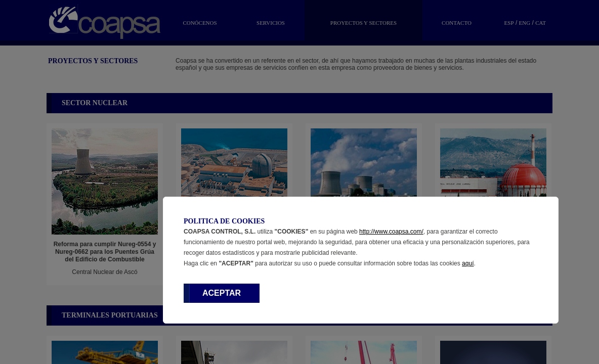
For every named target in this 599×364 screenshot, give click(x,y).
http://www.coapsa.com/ (391, 232)
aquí (468, 263)
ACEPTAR (222, 293)
